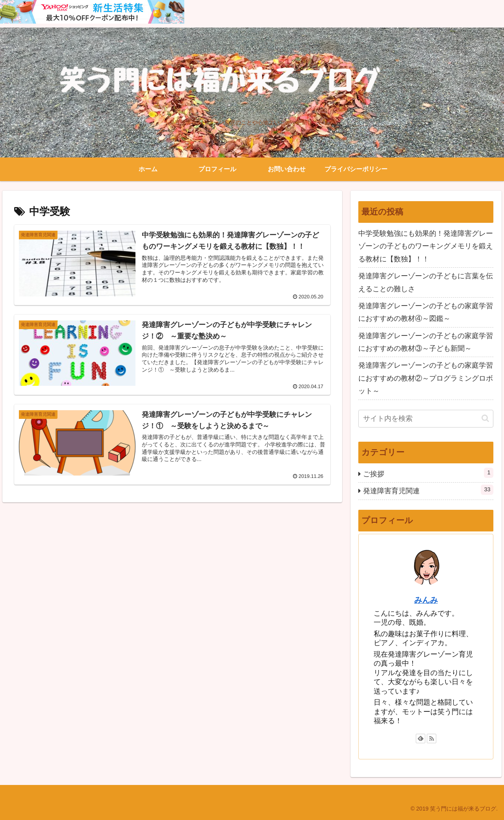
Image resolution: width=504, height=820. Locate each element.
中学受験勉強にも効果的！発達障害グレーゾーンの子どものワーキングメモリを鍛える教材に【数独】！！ (426, 246)
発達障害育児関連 (428, 490)
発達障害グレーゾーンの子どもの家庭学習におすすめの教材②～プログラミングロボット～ (426, 378)
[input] (426, 419)
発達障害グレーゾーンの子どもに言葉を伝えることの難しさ (426, 282)
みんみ (426, 600)
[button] (485, 418)
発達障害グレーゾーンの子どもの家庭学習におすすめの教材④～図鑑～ (426, 312)
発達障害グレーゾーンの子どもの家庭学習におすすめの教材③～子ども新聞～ (426, 342)
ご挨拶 (428, 473)
